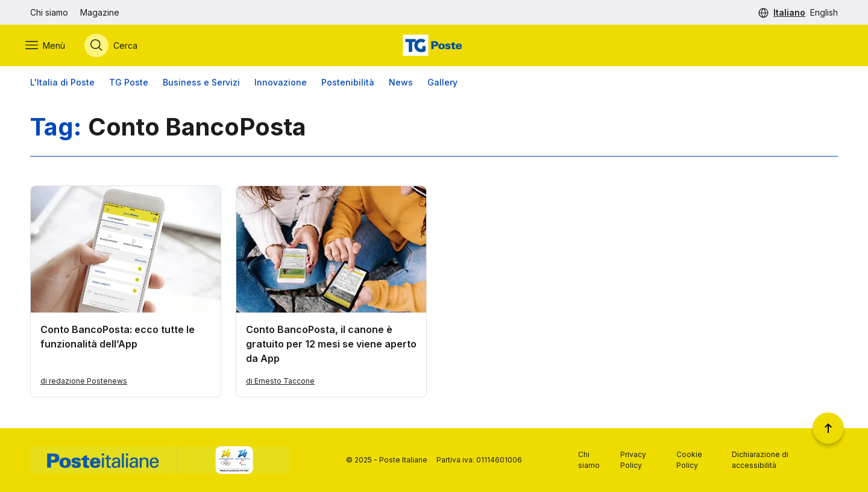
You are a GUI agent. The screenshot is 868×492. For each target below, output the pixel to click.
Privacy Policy (633, 460)
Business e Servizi (201, 84)
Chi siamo (49, 12)
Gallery (442, 84)
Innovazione (281, 84)
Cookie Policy (689, 460)
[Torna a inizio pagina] (828, 428)
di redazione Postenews (84, 383)
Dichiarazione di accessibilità (760, 460)
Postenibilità (348, 84)
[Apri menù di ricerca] (116, 46)
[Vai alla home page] (434, 46)
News (401, 84)
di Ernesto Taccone (280, 383)
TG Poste (129, 84)
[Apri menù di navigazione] (50, 46)
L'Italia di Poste (62, 84)
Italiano (789, 12)
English (824, 12)
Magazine (100, 12)
